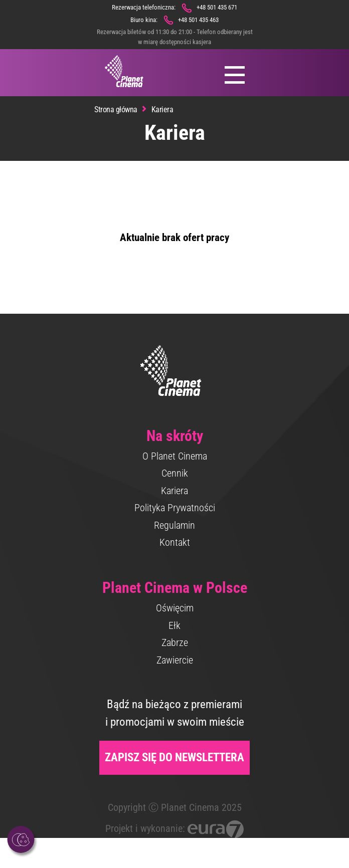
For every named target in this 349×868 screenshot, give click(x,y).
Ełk (174, 625)
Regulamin (174, 525)
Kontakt (175, 542)
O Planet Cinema (175, 456)
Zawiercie (175, 660)
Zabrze (175, 642)
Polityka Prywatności (175, 508)
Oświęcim (175, 608)
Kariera (174, 491)
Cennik (175, 473)
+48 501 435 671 (217, 7)
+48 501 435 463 (198, 20)
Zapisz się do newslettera (174, 757)
